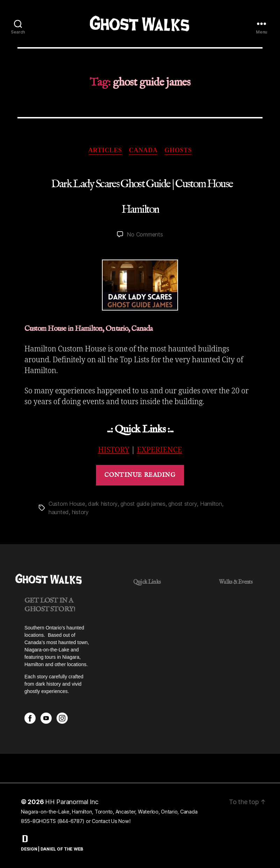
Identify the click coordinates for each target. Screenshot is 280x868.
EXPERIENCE (159, 450)
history (80, 512)
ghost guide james (143, 504)
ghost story (183, 504)
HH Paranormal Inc (72, 802)
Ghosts (178, 150)
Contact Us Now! (111, 821)
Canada (143, 150)
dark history (103, 504)
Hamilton (211, 504)
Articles (105, 150)
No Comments (145, 234)
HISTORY (114, 450)
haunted (59, 512)
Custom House (67, 504)
